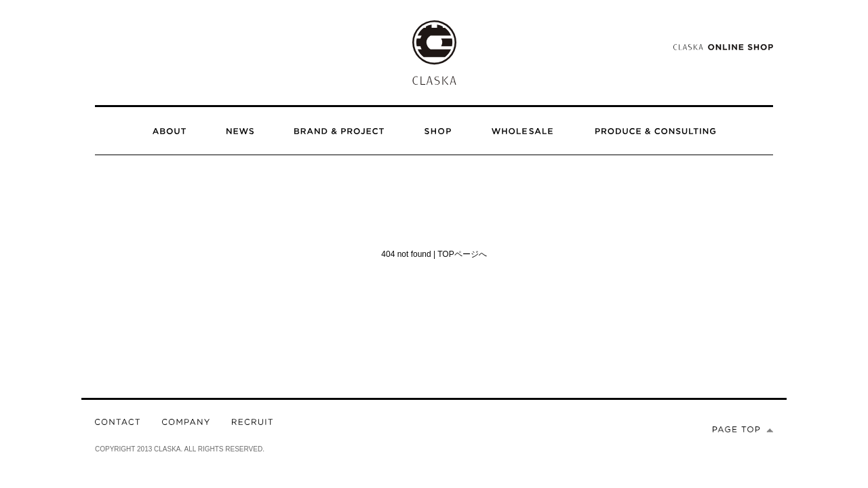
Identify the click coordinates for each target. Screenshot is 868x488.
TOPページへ (462, 254)
